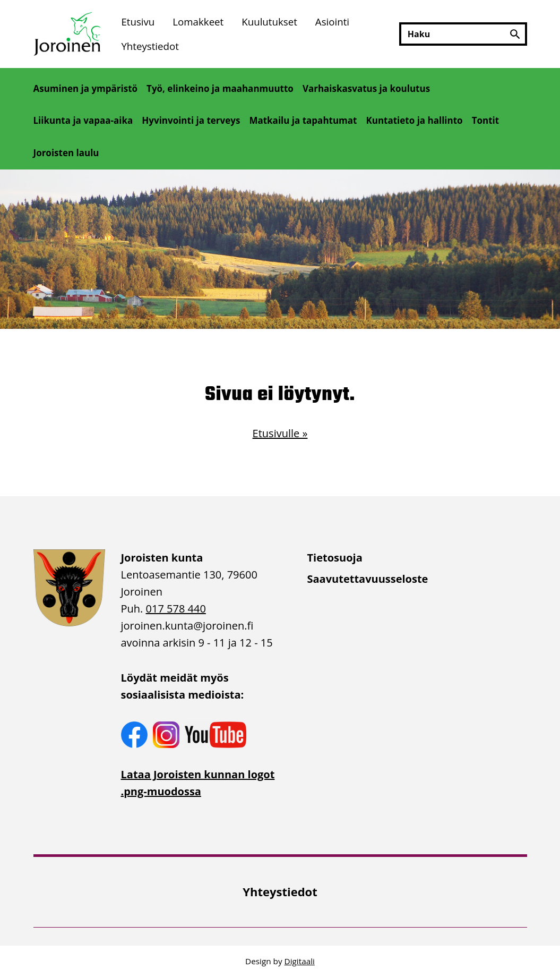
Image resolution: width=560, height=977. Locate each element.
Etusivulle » (280, 433)
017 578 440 (176, 609)
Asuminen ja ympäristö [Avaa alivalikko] (86, 88)
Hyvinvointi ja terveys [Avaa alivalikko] (191, 120)
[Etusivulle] (68, 34)
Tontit (486, 120)
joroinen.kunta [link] (187, 626)
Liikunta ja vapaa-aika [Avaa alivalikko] (83, 120)
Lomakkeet (198, 22)
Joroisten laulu (66, 153)
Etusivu (138, 22)
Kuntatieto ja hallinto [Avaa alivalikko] (414, 120)
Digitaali (300, 961)
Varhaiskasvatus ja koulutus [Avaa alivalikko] (366, 88)
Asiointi (332, 22)
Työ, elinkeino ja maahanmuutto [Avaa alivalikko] (220, 88)
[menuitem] (138, 22)
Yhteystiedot (150, 46)
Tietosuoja (335, 558)
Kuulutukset (269, 22)
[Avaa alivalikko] (42, 103)
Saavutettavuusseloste (368, 579)
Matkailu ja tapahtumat (303, 120)
